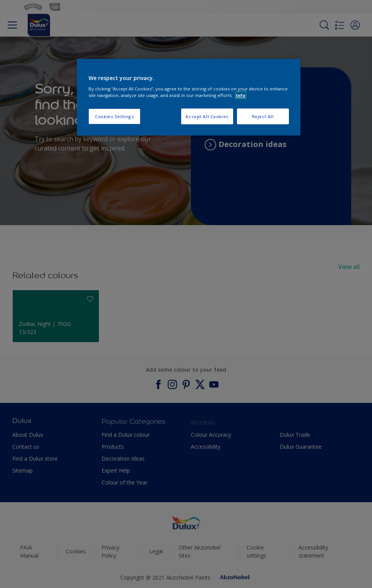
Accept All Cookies (207, 116)
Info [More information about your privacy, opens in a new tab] (241, 95)
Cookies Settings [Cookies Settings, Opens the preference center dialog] (114, 116)
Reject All (263, 116)
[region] (189, 97)
